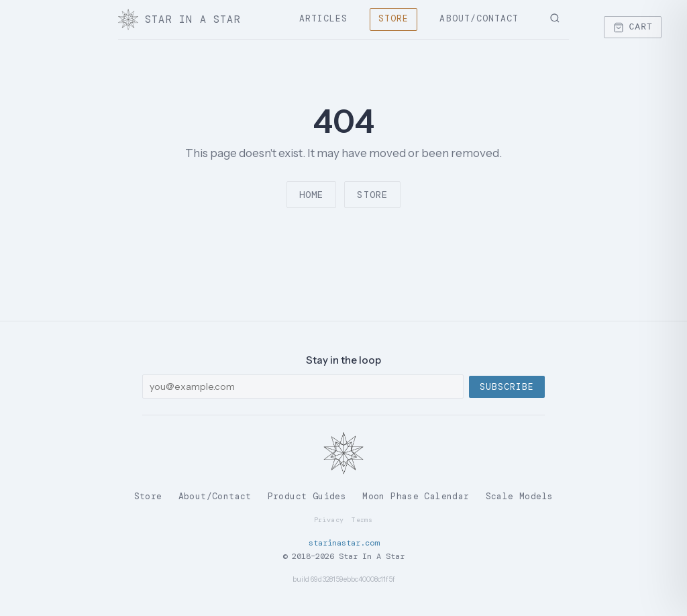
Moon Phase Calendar (416, 496)
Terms (362, 520)
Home (311, 195)
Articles (323, 18)
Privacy (329, 520)
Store (393, 18)
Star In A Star (179, 19)
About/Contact (479, 18)
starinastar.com (344, 543)
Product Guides (307, 496)
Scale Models (520, 496)
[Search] (555, 19)
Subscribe (507, 387)
